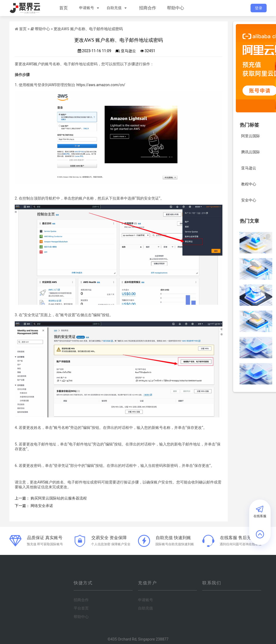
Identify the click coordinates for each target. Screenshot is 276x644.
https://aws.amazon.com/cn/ (101, 85)
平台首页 (81, 608)
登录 (259, 8)
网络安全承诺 (42, 506)
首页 (63, 8)
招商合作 (147, 8)
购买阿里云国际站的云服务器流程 (59, 498)
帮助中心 (175, 8)
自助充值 (114, 8)
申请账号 (86, 8)
